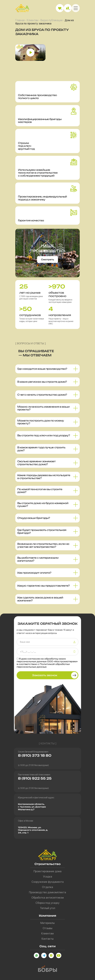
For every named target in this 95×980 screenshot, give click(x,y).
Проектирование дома (48, 871)
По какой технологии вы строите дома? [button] (40, 491)
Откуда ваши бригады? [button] (34, 518)
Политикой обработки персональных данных (43, 665)
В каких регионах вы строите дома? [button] (42, 382)
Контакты (48, 939)
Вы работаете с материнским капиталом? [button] (38, 559)
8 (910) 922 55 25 (35, 778)
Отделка (48, 887)
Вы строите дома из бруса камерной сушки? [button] (43, 505)
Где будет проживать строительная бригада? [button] (42, 531)
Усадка (48, 877)
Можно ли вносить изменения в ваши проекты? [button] (43, 408)
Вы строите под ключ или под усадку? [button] (44, 435)
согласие (34, 659)
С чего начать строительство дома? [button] (42, 395)
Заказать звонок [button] (45, 675)
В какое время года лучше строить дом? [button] (41, 449)
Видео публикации (51, 20)
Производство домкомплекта (48, 892)
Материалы (48, 923)
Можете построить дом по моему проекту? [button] (41, 422)
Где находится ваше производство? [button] (42, 369)
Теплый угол (48, 908)
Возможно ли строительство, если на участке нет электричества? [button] (43, 545)
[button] (76, 8)
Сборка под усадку (48, 903)
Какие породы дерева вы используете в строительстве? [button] (44, 477)
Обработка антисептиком (48, 898)
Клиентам (32, 20)
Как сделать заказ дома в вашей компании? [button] (40, 599)
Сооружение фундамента (48, 882)
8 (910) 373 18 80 (35, 755)
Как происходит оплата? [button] (34, 573)
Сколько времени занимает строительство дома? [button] (36, 463)
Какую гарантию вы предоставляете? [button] (43, 586)
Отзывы (48, 928)
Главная (20, 20)
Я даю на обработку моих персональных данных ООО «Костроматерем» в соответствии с (47, 663)
